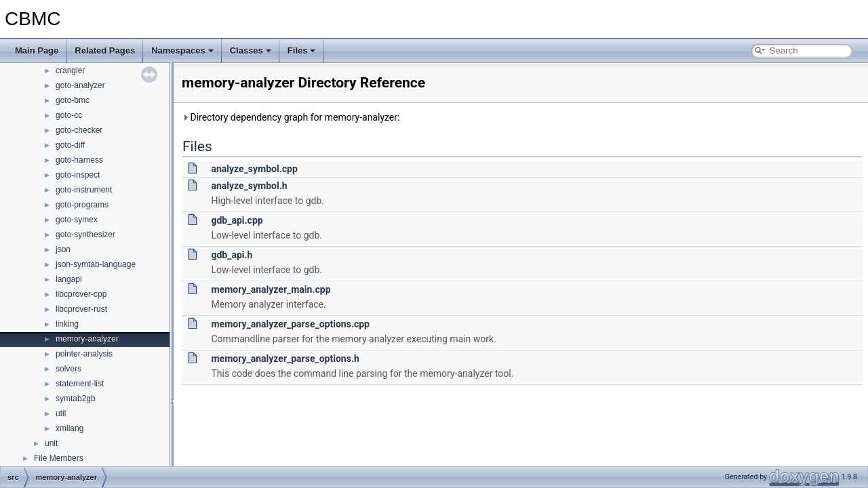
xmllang (70, 428)
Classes (251, 50)
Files (302, 50)
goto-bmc (73, 100)
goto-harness (79, 160)
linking (67, 324)
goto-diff (70, 145)
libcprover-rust (81, 309)
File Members (59, 458)
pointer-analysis (84, 354)
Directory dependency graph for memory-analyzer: (291, 117)
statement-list (80, 384)
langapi (69, 279)
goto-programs (82, 205)
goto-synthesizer (85, 235)
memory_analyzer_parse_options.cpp (290, 324)
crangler (70, 70)
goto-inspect (78, 175)
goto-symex (77, 220)
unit (51, 443)
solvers (68, 369)
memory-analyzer (87, 339)
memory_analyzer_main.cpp (271, 289)
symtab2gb (76, 399)
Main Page (37, 50)
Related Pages (105, 50)
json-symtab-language (96, 264)
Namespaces (182, 50)
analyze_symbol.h (249, 186)
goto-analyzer (80, 85)
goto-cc (69, 115)
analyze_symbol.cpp (254, 169)
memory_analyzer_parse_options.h (285, 359)
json (63, 249)
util (61, 413)
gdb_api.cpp (237, 220)
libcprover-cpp (81, 294)
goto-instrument (84, 190)
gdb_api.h (232, 255)
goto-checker (79, 130)
